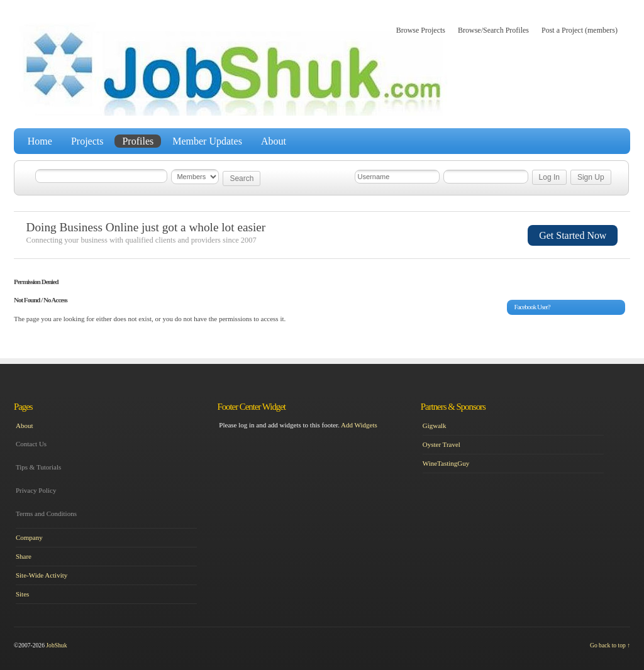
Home (40, 141)
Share (24, 556)
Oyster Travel (441, 444)
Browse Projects (421, 30)
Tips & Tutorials (38, 467)
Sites (22, 594)
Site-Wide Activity (42, 575)
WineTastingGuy (446, 463)
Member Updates (207, 141)
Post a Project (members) (580, 30)
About (274, 141)
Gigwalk (435, 426)
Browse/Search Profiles (493, 30)
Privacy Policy (36, 490)
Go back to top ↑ (610, 645)
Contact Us (31, 444)
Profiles (138, 141)
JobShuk (56, 645)
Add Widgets (359, 425)
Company (29, 537)
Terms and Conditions (46, 513)
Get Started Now (573, 235)
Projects (87, 141)
